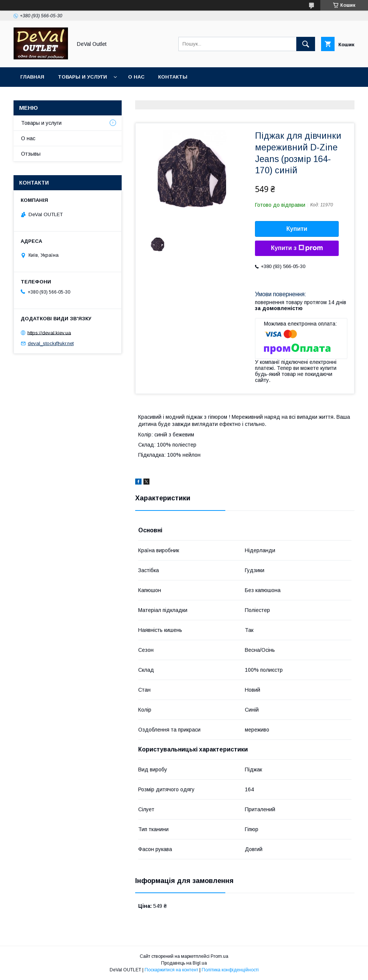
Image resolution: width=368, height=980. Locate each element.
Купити (297, 229)
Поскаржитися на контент (171, 970)
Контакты (173, 77)
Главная (32, 77)
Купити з (297, 248)
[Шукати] (306, 44)
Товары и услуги (82, 77)
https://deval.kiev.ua (49, 332)
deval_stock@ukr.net (51, 343)
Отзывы (31, 154)
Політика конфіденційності (230, 970)
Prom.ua (219, 956)
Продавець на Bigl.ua (184, 963)
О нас (136, 77)
